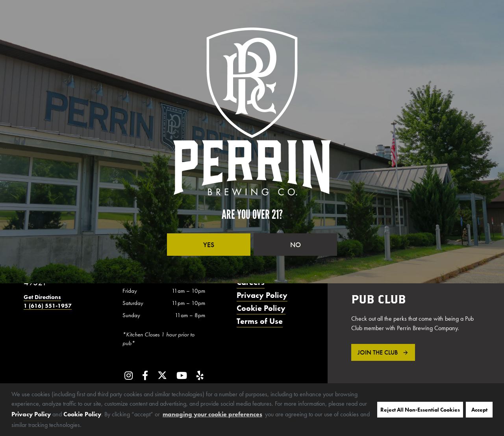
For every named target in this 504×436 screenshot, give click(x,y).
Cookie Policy (82, 414)
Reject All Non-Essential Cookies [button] (420, 410)
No (296, 245)
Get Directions (42, 297)
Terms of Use (260, 321)
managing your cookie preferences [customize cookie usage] (212, 414)
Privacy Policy (31, 414)
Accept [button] (479, 410)
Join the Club (378, 352)
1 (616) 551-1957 (48, 306)
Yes (209, 245)
